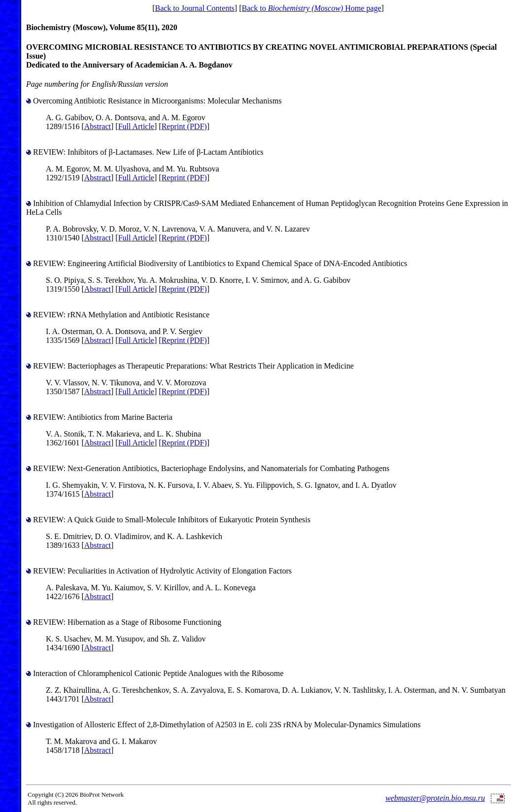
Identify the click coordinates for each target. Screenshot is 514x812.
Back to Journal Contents (194, 8)
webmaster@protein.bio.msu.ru (435, 798)
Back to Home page (311, 8)
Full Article (136, 126)
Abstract (98, 126)
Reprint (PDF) (184, 126)
